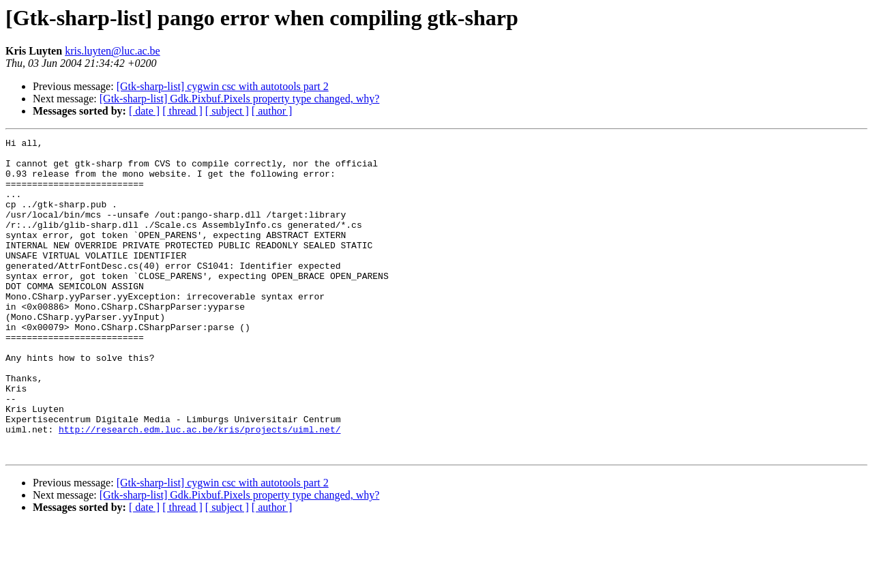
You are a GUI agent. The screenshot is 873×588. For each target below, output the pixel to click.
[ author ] (272, 111)
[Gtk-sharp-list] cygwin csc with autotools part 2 (223, 86)
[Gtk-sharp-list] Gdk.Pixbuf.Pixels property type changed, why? (240, 99)
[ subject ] (227, 111)
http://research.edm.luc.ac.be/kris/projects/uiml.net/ (199, 488)
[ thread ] (182, 111)
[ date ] (144, 111)
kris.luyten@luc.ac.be (113, 51)
